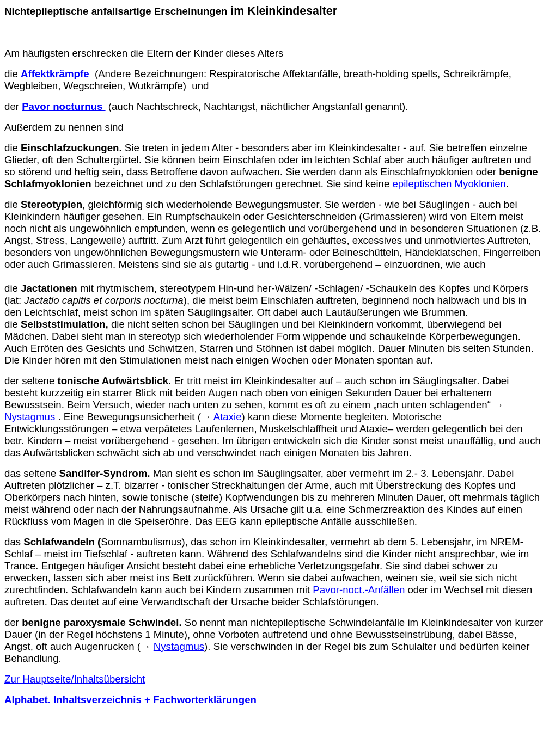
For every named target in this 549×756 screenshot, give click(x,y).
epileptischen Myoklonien (449, 184)
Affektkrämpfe (55, 74)
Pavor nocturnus (63, 106)
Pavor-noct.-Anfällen (359, 590)
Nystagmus (30, 417)
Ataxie (227, 417)
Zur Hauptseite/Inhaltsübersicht (75, 679)
